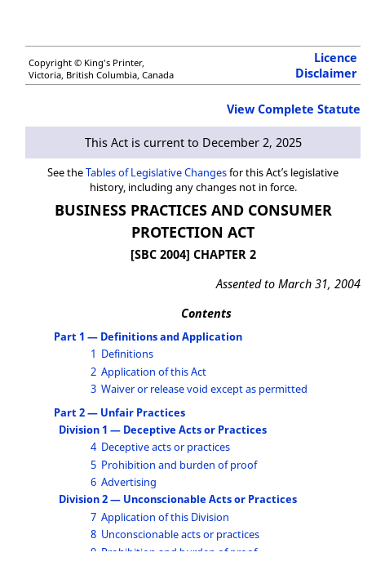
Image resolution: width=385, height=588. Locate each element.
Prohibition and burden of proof (179, 465)
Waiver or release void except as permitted (204, 389)
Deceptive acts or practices (166, 447)
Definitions (127, 354)
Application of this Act (154, 372)
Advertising (129, 482)
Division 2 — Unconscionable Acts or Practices (178, 499)
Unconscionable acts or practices (180, 534)
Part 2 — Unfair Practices (119, 412)
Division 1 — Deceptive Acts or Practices (163, 430)
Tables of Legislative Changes (156, 172)
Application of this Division (165, 517)
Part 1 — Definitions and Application (148, 336)
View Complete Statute (294, 109)
